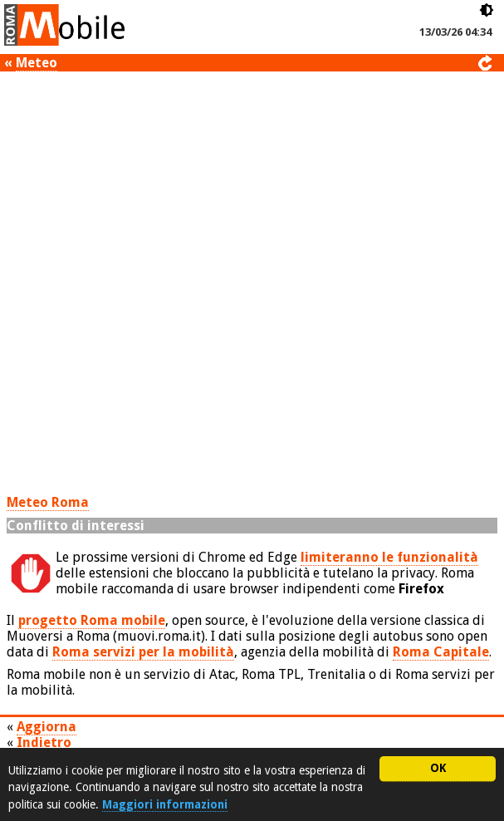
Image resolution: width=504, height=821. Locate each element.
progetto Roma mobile (92, 620)
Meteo (37, 63)
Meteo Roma (48, 502)
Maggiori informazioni (165, 804)
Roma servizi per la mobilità (143, 652)
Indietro (44, 742)
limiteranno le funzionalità (389, 557)
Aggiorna (46, 727)
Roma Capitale (441, 652)
